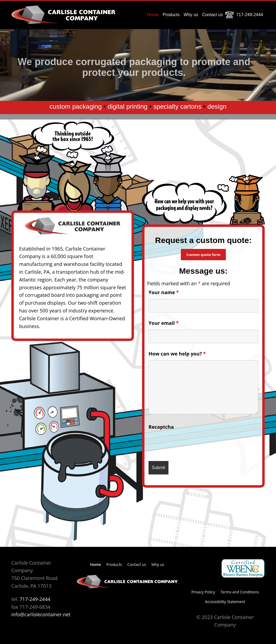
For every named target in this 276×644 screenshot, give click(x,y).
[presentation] (189, 444)
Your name (164, 292)
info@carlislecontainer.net (41, 614)
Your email (164, 323)
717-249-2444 (35, 599)
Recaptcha (161, 427)
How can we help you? (177, 354)
